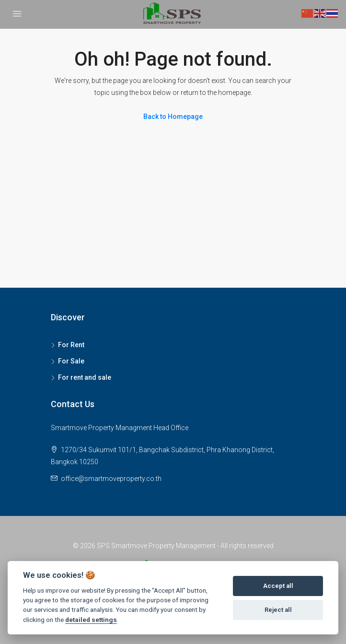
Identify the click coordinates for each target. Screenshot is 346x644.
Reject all (278, 610)
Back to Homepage (173, 117)
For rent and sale (85, 377)
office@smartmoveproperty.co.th (111, 479)
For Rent (71, 345)
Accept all (278, 586)
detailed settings (91, 620)
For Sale (71, 361)
